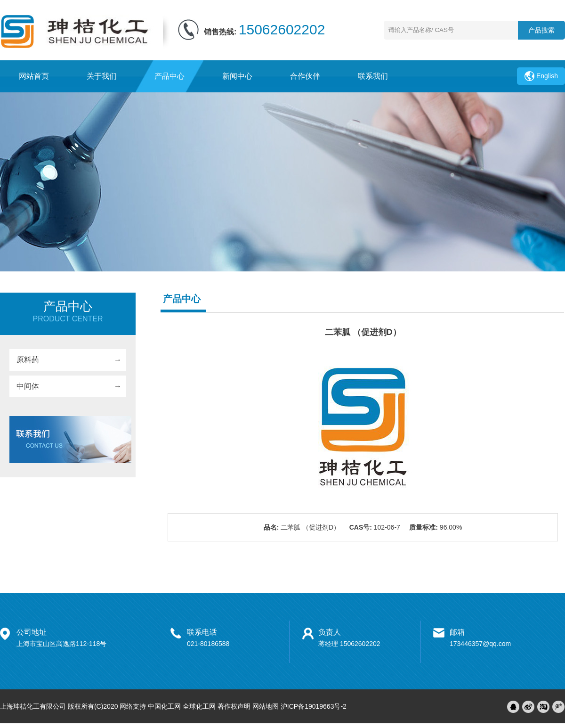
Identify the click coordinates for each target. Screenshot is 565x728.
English (547, 76)
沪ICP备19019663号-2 (314, 706)
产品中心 (169, 76)
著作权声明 (234, 706)
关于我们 (102, 76)
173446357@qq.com (480, 644)
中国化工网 (164, 706)
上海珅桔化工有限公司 (33, 706)
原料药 (28, 360)
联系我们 (373, 76)
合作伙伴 (305, 76)
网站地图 (266, 706)
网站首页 (34, 76)
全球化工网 (199, 706)
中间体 (28, 386)
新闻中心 (237, 76)
